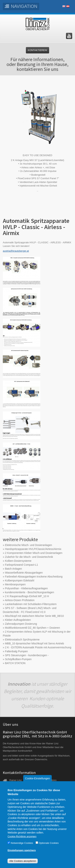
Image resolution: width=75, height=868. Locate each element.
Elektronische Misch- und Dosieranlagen (29, 545)
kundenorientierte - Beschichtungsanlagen (30, 592)
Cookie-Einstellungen (37, 784)
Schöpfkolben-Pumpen (18, 659)
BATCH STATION (15, 663)
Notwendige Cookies (22, 849)
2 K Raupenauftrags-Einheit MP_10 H (27, 596)
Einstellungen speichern (22, 856)
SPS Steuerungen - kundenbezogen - (27, 655)
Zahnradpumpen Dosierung (21, 624)
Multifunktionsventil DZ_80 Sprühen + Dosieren (33, 628)
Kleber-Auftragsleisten (18, 620)
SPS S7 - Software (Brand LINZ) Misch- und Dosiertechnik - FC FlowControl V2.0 (30, 610)
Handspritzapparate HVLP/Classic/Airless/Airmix (33, 549)
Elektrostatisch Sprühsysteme (22, 640)
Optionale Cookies (49, 849)
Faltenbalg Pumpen (16, 651)
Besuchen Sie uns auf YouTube (69, 36)
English (64, 6)
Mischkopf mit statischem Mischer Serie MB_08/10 (34, 616)
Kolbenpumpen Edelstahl (20, 580)
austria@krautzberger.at (16, 251)
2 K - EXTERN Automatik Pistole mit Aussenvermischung (38, 647)
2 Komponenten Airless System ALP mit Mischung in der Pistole (37, 634)
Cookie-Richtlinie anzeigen (22, 842)
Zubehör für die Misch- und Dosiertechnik (29, 557)
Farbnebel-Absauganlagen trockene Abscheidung (34, 577)
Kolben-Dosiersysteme (18, 561)
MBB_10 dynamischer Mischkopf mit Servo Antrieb (34, 643)
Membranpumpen (15, 584)
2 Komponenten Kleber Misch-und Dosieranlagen (34, 553)
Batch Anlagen (13, 569)
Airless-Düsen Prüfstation (20, 600)
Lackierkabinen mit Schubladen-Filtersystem (31, 604)
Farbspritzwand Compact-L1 (22, 565)
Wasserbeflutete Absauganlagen (24, 573)
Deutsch (68, 6)
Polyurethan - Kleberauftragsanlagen (26, 588)
